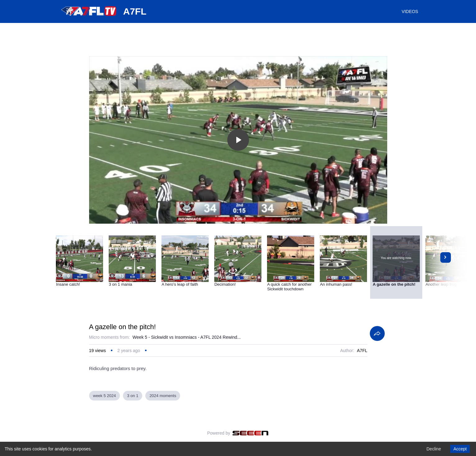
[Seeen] (250, 433)
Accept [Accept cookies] (460, 449)
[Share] (377, 333)
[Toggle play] (238, 140)
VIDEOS (410, 11)
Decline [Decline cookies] (434, 449)
